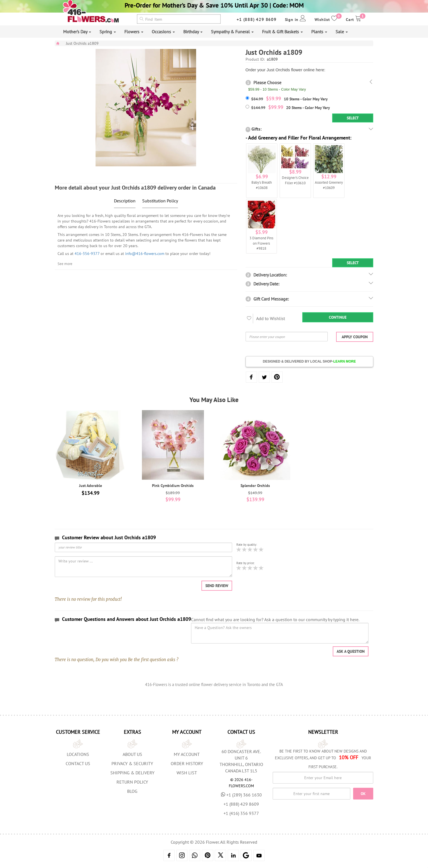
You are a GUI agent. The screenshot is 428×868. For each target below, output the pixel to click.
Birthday (193, 32)
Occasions (163, 32)
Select (353, 118)
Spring (108, 32)
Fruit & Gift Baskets (282, 32)
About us (132, 754)
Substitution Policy (160, 201)
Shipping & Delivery (132, 773)
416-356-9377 (87, 254)
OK (363, 794)
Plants (319, 32)
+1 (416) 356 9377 (241, 813)
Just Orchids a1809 (82, 43)
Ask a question (351, 651)
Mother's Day (77, 32)
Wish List (187, 773)
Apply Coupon (355, 337)
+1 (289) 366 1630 (241, 795)
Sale (342, 32)
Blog (132, 791)
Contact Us (78, 763)
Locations (78, 754)
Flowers (134, 32)
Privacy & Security (132, 763)
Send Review (217, 586)
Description (125, 201)
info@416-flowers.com (145, 254)
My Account (187, 754)
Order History (187, 763)
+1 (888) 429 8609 (257, 19)
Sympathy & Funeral (232, 32)
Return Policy (132, 782)
